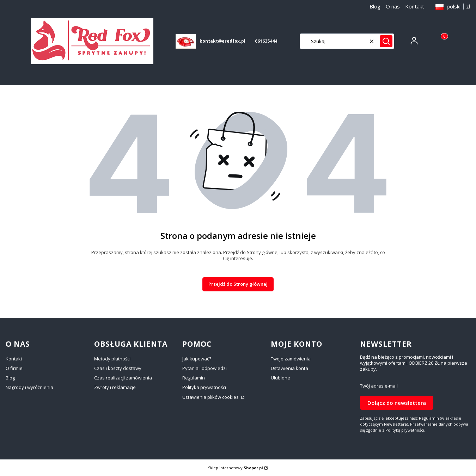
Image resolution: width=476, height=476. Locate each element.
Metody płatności (112, 359)
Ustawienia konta (289, 368)
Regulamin (194, 378)
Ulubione (280, 378)
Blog (375, 6)
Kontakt (415, 6)
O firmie (14, 368)
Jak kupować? (197, 359)
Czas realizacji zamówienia (123, 378)
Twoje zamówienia (291, 359)
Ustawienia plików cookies (211, 397)
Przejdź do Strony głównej (238, 284)
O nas (393, 6)
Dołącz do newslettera (397, 402)
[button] (386, 41)
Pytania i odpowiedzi (205, 368)
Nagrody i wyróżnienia (29, 387)
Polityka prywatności (204, 387)
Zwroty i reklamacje (115, 387)
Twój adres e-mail (379, 386)
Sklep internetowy (236, 468)
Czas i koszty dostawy (118, 368)
